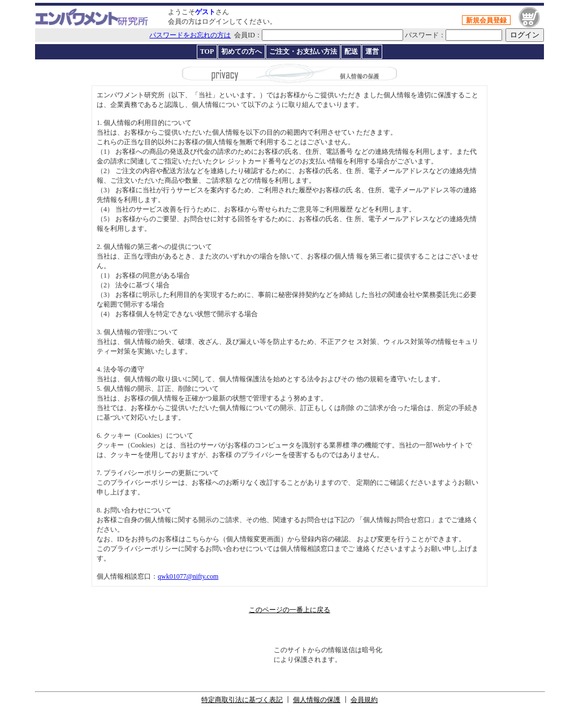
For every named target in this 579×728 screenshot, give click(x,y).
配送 (351, 51)
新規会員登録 (486, 20)
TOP (207, 51)
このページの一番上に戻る (289, 610)
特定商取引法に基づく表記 (242, 700)
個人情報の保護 (317, 700)
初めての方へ (241, 51)
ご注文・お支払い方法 (303, 51)
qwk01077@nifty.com (188, 576)
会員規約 (364, 700)
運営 (372, 51)
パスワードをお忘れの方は (190, 35)
